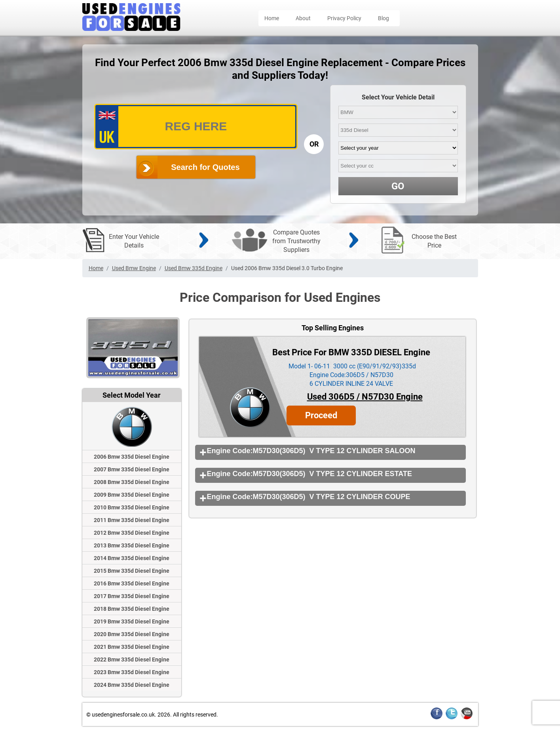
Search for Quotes (205, 167)
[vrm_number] (196, 127)
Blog (383, 18)
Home (272, 18)
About (303, 18)
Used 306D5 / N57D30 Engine (365, 397)
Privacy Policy (344, 18)
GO (398, 186)
